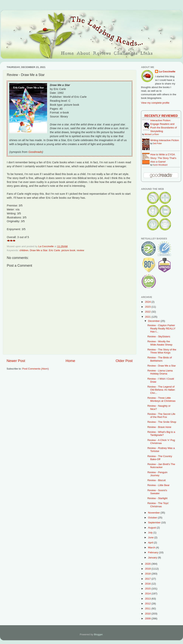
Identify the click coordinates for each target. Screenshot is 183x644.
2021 (148, 317)
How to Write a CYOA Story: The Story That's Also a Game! (163, 158)
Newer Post (16, 361)
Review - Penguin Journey (157, 474)
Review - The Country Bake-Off (160, 458)
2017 (148, 579)
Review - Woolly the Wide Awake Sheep (160, 343)
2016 (148, 584)
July (151, 533)
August (152, 528)
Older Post (124, 361)
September (155, 522)
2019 (148, 569)
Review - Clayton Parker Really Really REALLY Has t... (161, 328)
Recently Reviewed (161, 116)
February (154, 552)
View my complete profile (155, 103)
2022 (148, 312)
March (152, 547)
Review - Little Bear (159, 485)
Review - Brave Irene (159, 427)
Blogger (98, 634)
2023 (148, 307)
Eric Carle (54, 250)
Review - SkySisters (159, 336)
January (153, 558)
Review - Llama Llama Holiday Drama (160, 372)
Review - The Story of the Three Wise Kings (162, 351)
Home (70, 361)
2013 (148, 599)
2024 (148, 302)
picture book (68, 250)
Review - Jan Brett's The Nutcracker (161, 466)
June (151, 537)
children (24, 250)
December (154, 321)
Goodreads (35, 152)
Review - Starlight (157, 498)
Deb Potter (157, 143)
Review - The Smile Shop (162, 422)
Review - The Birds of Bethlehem (160, 359)
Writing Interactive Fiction (165, 140)
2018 (148, 574)
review (80, 250)
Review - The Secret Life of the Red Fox (161, 415)
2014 (148, 594)
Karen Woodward (160, 165)
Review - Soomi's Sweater (157, 492)
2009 (148, 619)
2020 (148, 564)
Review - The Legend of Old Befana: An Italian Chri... (161, 390)
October (153, 518)
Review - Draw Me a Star (162, 366)
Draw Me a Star (39, 250)
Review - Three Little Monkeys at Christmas (162, 399)
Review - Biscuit (157, 480)
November (154, 513)
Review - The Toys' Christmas (158, 505)
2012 (148, 604)
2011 (148, 608)
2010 (148, 614)
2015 (148, 589)
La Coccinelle (167, 72)
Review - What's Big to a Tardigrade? (161, 433)
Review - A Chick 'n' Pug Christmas (161, 442)
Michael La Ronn (152, 134)
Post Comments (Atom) (36, 369)
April (151, 543)
